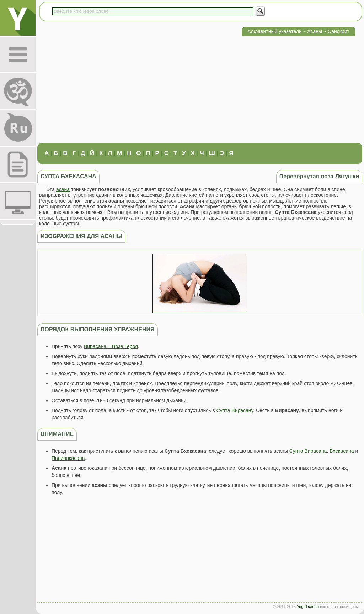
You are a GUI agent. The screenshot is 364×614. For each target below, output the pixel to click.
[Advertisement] (200, 89)
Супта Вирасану (235, 410)
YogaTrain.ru (308, 607)
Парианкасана (68, 458)
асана (63, 189)
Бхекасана (342, 451)
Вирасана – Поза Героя (111, 346)
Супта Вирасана (308, 451)
